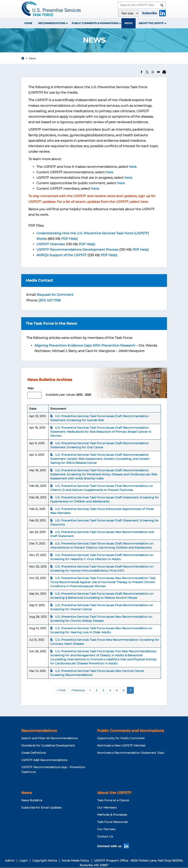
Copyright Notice (45, 861)
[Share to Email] (158, 72)
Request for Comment (55, 295)
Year (31, 388)
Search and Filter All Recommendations (49, 738)
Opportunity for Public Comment (121, 738)
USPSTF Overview (51, 244)
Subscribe (149, 13)
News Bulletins (32, 800)
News (129, 23)
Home (28, 23)
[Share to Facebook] (141, 72)
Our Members (107, 808)
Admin (10, 861)
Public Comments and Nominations (131, 731)
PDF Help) (70, 239)
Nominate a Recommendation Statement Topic (131, 753)
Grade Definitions (34, 753)
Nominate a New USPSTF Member (121, 745)
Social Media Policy (75, 861)
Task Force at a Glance (113, 800)
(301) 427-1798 (49, 300)
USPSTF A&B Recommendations (44, 760)
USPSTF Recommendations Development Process (77, 250)
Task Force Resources (112, 822)
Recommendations (52, 23)
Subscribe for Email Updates (41, 808)
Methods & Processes (112, 815)
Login (23, 861)
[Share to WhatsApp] (153, 72)
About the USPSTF (151, 23)
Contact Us (105, 836)
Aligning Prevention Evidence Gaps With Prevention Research (85, 345)
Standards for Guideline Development (48, 745)
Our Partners (106, 829)
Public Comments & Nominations (95, 23)
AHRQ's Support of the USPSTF (62, 255)
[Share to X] (147, 72)
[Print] (164, 72)
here (133, 167)
